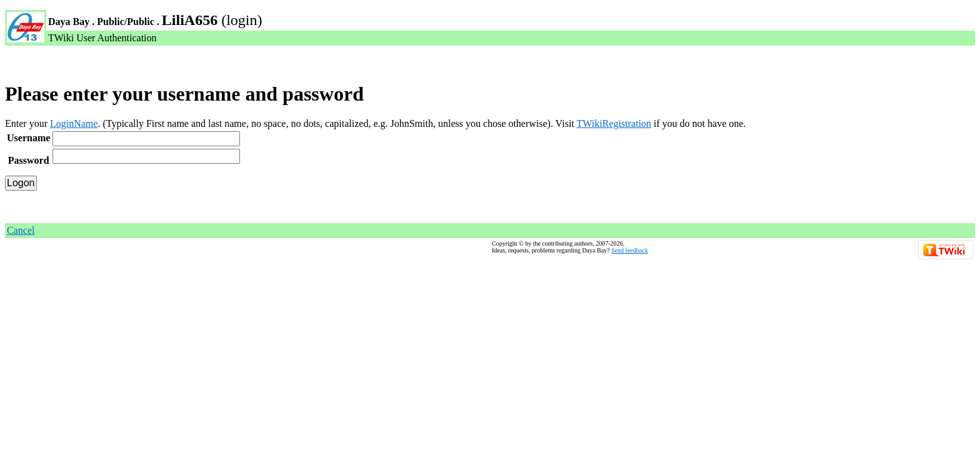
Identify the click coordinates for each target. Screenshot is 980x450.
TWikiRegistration (613, 123)
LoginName (74, 123)
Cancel (21, 230)
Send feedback (630, 250)
